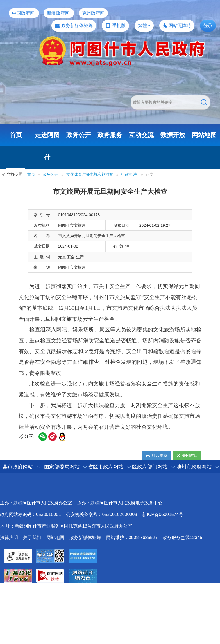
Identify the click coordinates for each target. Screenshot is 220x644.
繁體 (142, 25)
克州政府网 (93, 13)
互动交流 (141, 135)
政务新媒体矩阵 (77, 25)
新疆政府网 (58, 13)
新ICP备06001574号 (163, 514)
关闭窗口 (187, 455)
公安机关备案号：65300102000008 (102, 514)
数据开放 (173, 135)
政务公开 (79, 135)
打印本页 (157, 455)
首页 (16, 135)
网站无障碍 (180, 25)
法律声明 (9, 538)
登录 (208, 25)
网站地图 (204, 135)
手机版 (119, 25)
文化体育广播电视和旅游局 (90, 175)
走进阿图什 (47, 146)
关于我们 (32, 538)
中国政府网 (23, 13)
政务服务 (110, 135)
